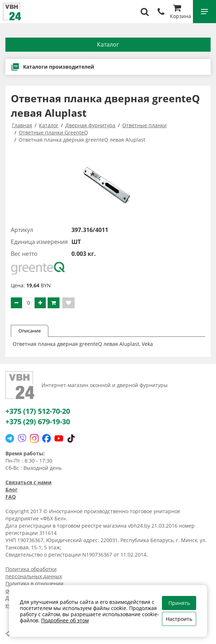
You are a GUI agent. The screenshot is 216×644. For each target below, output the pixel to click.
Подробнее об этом (65, 620)
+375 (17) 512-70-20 (38, 411)
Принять (179, 603)
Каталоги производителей (52, 67)
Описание (30, 331)
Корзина (180, 12)
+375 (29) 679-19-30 (38, 422)
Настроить (179, 619)
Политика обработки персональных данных (34, 573)
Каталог (108, 44)
